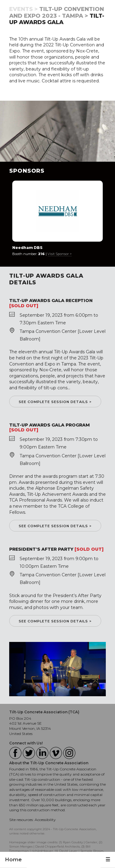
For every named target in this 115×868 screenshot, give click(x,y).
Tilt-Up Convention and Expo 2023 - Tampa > (57, 13)
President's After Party (41, 549)
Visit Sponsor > (60, 254)
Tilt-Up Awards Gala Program (50, 425)
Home (13, 859)
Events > (23, 9)
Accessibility (45, 820)
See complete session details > (55, 402)
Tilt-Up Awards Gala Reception (51, 301)
